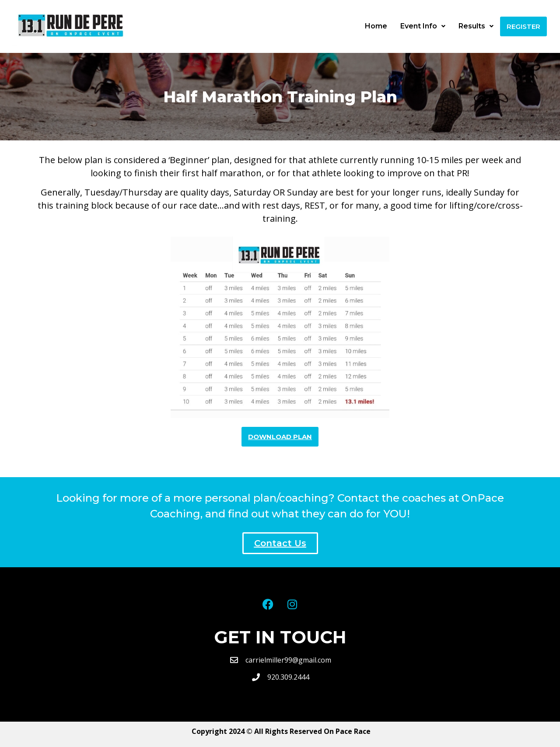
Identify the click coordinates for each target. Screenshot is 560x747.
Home (376, 26)
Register (523, 26)
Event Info (423, 26)
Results (476, 26)
